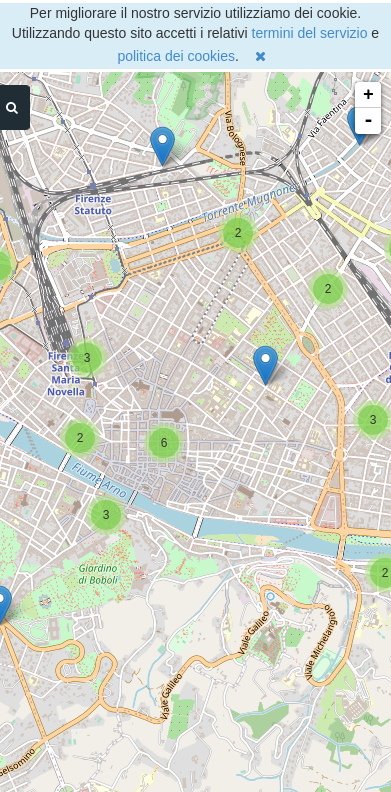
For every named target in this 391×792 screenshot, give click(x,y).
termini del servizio (310, 33)
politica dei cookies (176, 56)
